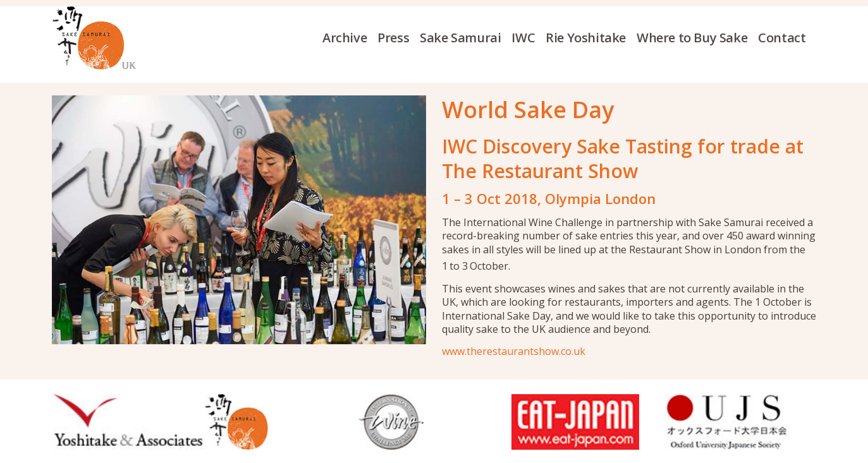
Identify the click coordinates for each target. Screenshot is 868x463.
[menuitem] (350, 38)
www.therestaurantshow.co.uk (514, 351)
